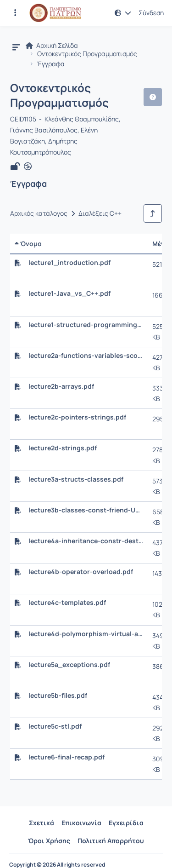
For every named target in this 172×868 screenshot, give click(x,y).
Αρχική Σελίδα (52, 46)
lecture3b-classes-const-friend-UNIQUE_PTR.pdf (86, 510)
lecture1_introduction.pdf (69, 263)
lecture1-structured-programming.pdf (86, 325)
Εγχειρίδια (126, 823)
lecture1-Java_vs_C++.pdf (69, 293)
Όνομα (28, 244)
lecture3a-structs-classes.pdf (76, 479)
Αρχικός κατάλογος (39, 213)
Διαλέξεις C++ (100, 213)
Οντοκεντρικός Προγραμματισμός (87, 54)
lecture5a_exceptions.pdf (69, 665)
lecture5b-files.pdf (58, 696)
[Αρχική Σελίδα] (55, 13)
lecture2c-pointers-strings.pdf (77, 417)
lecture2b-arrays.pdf (61, 386)
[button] (123, 13)
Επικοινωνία (81, 823)
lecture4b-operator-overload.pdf (81, 572)
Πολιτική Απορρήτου (111, 841)
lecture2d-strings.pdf (63, 448)
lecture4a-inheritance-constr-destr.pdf (86, 541)
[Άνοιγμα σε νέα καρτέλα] (28, 167)
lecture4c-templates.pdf (67, 603)
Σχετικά (42, 823)
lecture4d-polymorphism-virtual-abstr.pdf (86, 634)
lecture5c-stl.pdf (55, 726)
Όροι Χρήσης (49, 841)
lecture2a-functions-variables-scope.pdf (86, 356)
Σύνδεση (151, 13)
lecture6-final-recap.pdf (67, 757)
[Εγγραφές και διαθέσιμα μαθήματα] (15, 13)
